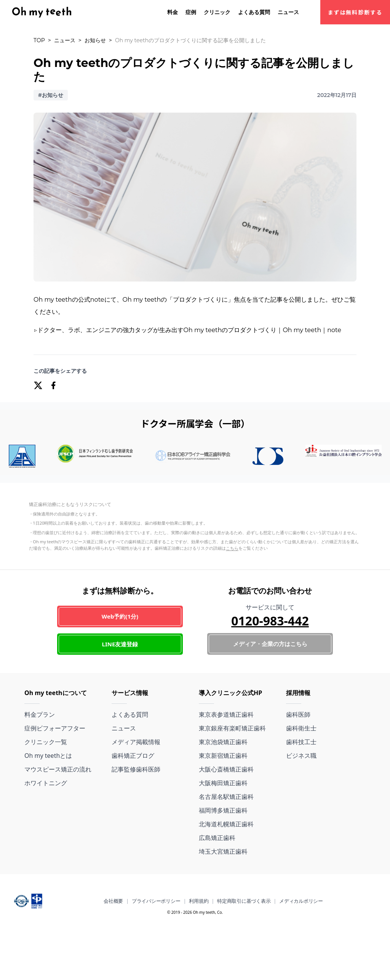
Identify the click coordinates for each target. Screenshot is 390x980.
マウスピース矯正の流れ (58, 769)
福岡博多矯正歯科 (223, 810)
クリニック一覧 (46, 742)
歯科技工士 (301, 742)
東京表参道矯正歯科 (226, 714)
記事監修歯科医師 (136, 769)
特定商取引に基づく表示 (244, 901)
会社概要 (113, 901)
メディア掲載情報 (136, 742)
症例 (191, 12)
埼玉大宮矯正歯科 (223, 851)
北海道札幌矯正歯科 (226, 824)
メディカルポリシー (301, 901)
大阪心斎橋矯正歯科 (226, 769)
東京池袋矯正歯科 (223, 742)
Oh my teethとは (48, 756)
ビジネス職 (301, 756)
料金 (173, 12)
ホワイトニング (46, 783)
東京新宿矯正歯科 (223, 756)
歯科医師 (298, 714)
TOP (39, 40)
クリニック (217, 12)
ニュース (288, 12)
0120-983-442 (270, 621)
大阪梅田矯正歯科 (223, 783)
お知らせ (95, 40)
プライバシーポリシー (156, 901)
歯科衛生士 (301, 728)
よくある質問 (254, 12)
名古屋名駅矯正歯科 (226, 797)
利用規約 (199, 901)
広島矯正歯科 (217, 838)
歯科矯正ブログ (133, 756)
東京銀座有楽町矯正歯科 (232, 728)
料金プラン (40, 714)
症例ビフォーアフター (55, 728)
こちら (232, 548)
